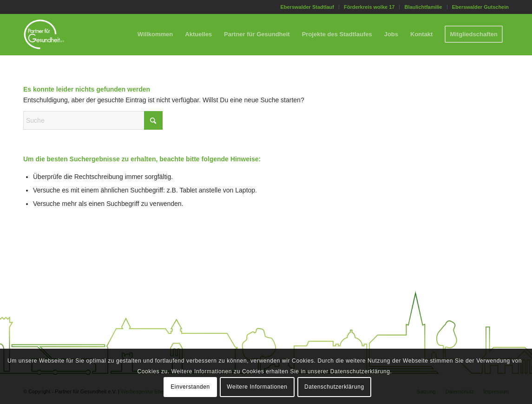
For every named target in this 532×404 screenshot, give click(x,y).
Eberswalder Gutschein (480, 7)
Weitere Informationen (257, 387)
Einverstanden (190, 387)
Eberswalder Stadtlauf (307, 7)
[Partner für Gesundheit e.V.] (44, 34)
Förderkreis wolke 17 (369, 7)
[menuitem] (307, 7)
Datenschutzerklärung (334, 387)
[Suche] (93, 120)
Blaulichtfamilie (423, 7)
